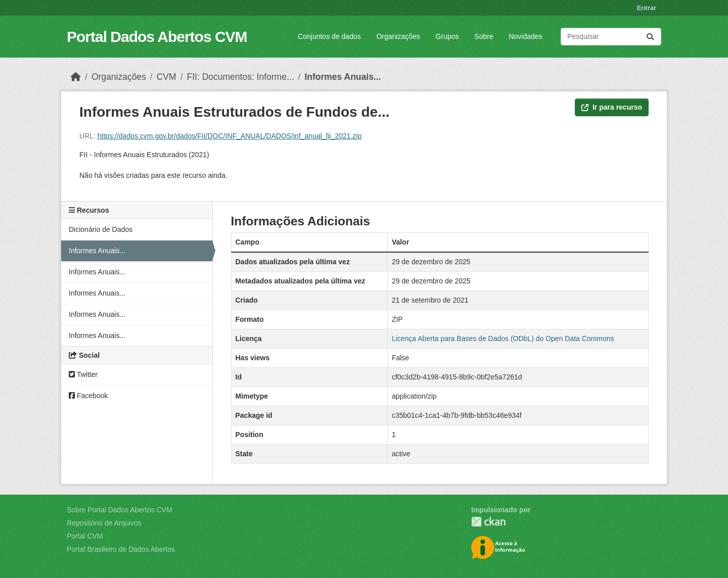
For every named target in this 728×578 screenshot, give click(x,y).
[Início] (76, 77)
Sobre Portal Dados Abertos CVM (120, 510)
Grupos (447, 36)
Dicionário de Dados (101, 229)
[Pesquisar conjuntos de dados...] (611, 37)
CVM (167, 77)
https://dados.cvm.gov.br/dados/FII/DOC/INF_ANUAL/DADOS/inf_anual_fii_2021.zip (230, 136)
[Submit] (650, 37)
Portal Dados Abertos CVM (157, 37)
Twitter (83, 374)
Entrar (647, 8)
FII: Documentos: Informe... (241, 77)
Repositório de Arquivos (104, 523)
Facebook (88, 396)
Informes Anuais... (343, 77)
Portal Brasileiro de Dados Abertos (121, 549)
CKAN (488, 522)
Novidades (525, 36)
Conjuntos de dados (329, 36)
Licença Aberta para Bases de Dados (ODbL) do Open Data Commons (503, 339)
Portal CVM (85, 536)
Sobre (484, 36)
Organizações (398, 36)
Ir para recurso (612, 107)
